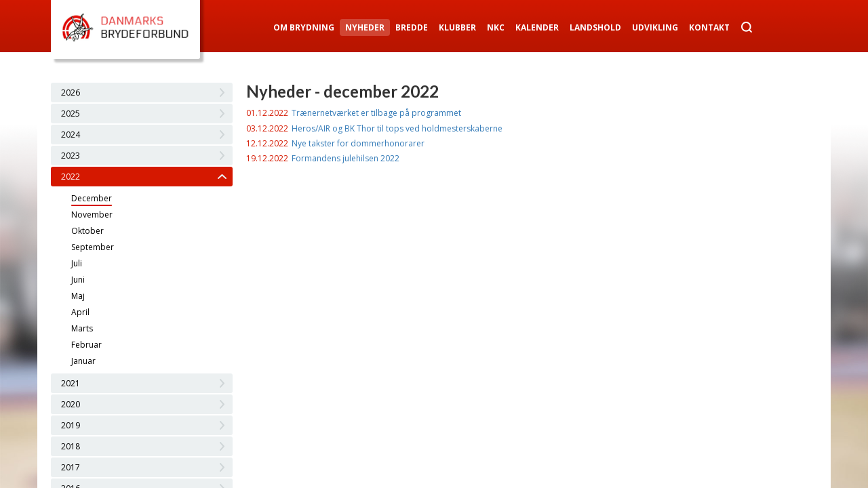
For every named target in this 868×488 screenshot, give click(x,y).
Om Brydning (304, 27)
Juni (78, 280)
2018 (71, 446)
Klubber (457, 27)
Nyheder (365, 27)
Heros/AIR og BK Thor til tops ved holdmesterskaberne (397, 128)
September (93, 247)
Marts (82, 328)
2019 (71, 425)
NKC (496, 27)
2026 (71, 93)
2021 (71, 383)
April (80, 312)
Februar (86, 345)
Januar (83, 361)
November (92, 215)
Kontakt (709, 27)
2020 (71, 404)
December (92, 198)
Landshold (595, 27)
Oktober (87, 231)
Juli (77, 263)
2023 (71, 156)
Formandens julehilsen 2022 (346, 158)
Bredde (412, 27)
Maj (78, 296)
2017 (71, 467)
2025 (71, 114)
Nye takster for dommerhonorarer (358, 143)
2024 (71, 135)
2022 (71, 177)
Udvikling (655, 27)
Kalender (537, 27)
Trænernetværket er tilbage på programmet (376, 113)
